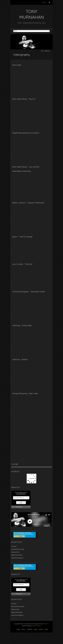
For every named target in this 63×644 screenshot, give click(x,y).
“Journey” (14, 546)
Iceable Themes (36, 626)
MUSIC (36, 629)
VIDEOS (41, 629)
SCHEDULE (30, 629)
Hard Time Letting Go (17, 558)
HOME (18, 629)
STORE (46, 629)
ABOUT (23, 629)
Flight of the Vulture (17, 555)
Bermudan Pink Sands (18, 549)
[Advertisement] (15, 637)
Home (42, 51)
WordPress (46, 624)
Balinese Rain (15, 552)
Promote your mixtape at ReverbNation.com (21, 509)
